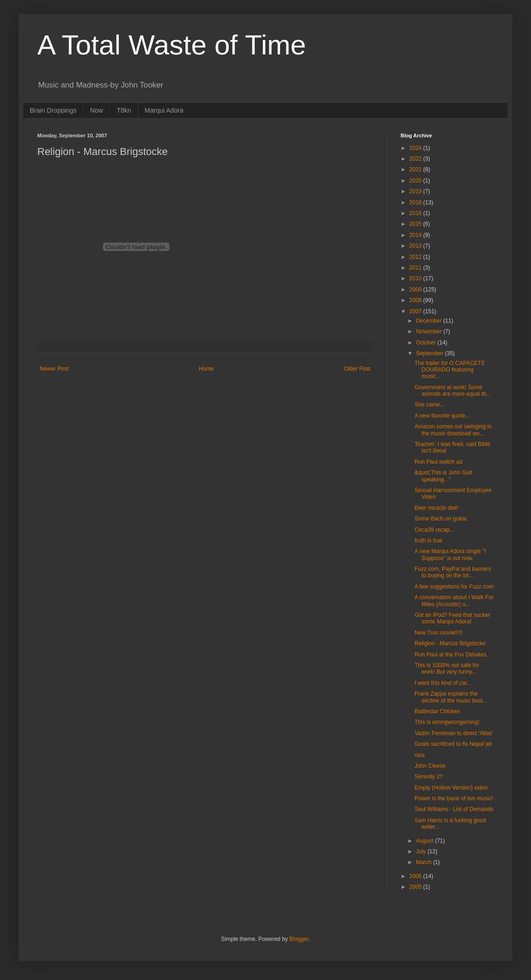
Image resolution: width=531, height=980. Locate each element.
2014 (416, 235)
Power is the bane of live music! (454, 798)
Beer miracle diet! (436, 508)
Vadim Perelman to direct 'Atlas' (454, 733)
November (430, 331)
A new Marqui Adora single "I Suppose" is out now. (450, 554)
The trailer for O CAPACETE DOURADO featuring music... (450, 370)
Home (206, 369)
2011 (416, 268)
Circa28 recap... (434, 530)
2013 (416, 246)
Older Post (357, 369)
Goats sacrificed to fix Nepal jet (453, 744)
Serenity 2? (429, 777)
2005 (416, 887)
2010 (416, 278)
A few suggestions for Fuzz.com (454, 587)
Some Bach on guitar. (441, 519)
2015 (416, 224)
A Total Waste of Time (172, 45)
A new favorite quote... (442, 416)
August (425, 841)
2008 (416, 300)
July (422, 852)
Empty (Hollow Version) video (451, 788)
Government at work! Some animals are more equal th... (453, 391)
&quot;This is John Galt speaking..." (443, 476)
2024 (416, 148)
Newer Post (54, 369)
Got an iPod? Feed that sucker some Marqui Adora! (453, 618)
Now (96, 110)
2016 (416, 213)
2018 (416, 203)
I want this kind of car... (443, 683)
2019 (416, 191)
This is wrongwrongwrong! (447, 722)
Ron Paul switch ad (439, 462)
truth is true (429, 541)
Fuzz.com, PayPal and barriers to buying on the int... (453, 572)
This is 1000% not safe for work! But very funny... (447, 669)
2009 (416, 290)
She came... (429, 405)
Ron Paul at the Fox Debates (450, 655)
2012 (416, 257)
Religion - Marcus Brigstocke (450, 643)
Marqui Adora (164, 110)
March (425, 862)
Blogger (299, 939)
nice (420, 755)
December (430, 321)
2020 (416, 181)
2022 (416, 159)
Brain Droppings (53, 110)
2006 (416, 876)
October (427, 343)
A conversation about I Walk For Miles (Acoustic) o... (454, 601)
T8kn (124, 110)
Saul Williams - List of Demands (454, 809)
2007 (416, 311)
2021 (416, 169)
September (430, 353)
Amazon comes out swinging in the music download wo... (453, 430)
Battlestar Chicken (437, 711)
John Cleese (430, 766)
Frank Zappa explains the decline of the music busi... (451, 697)
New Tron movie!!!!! (439, 633)
